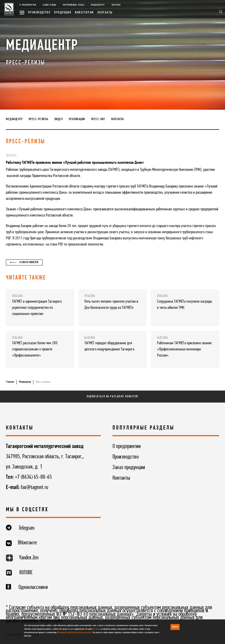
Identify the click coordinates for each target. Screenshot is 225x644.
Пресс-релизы (39, 119)
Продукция (63, 13)
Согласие (96, 629)
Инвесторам (84, 13)
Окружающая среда (74, 5)
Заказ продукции (129, 468)
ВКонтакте (27, 543)
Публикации (77, 119)
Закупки (116, 5)
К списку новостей (24, 262)
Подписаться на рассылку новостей (112, 397)
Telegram (27, 528)
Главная (10, 382)
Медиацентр (98, 5)
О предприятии (28, 5)
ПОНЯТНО (175, 627)
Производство (39, 13)
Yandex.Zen (29, 558)
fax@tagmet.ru (34, 488)
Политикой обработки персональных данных (75, 633)
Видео (59, 119)
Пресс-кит (98, 119)
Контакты (105, 13)
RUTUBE (26, 573)
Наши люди (50, 5)
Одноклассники (33, 587)
